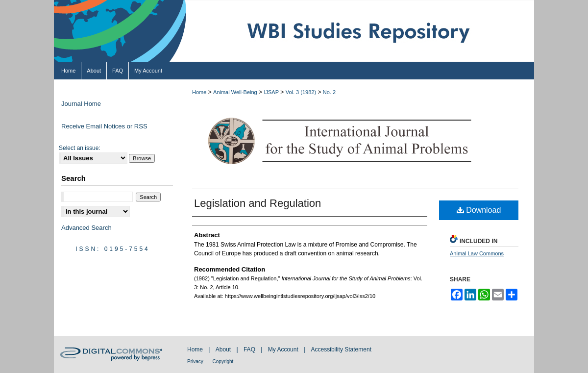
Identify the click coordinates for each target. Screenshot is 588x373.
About (224, 349)
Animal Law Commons (477, 253)
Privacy (196, 361)
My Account (284, 349)
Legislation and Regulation (257, 203)
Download (479, 210)
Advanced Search (86, 228)
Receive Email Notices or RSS (104, 126)
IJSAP (271, 92)
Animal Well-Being (235, 92)
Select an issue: (80, 148)
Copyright (223, 361)
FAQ (250, 349)
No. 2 (329, 92)
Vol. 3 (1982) (301, 92)
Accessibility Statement (341, 349)
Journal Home (81, 104)
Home (199, 92)
